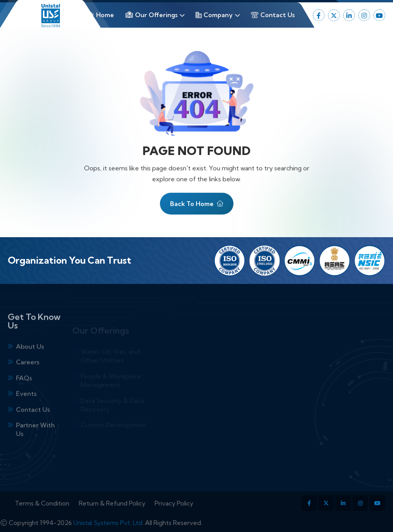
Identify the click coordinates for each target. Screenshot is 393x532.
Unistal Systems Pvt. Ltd (95, 523)
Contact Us (273, 15)
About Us (30, 359)
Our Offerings (151, 15)
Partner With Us (35, 442)
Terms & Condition (55, 503)
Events (26, 406)
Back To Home (197, 207)
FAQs (24, 391)
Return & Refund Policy (125, 503)
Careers (28, 375)
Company (214, 15)
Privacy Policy (187, 503)
